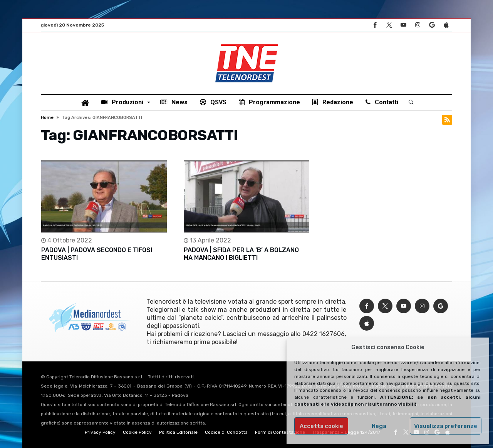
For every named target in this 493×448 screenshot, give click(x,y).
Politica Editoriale (178, 432)
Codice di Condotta (226, 432)
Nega (379, 426)
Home (47, 118)
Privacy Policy (100, 432)
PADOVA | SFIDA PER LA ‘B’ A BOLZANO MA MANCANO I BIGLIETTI (241, 254)
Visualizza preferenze (446, 426)
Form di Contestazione (280, 432)
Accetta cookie (321, 426)
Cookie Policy (137, 432)
